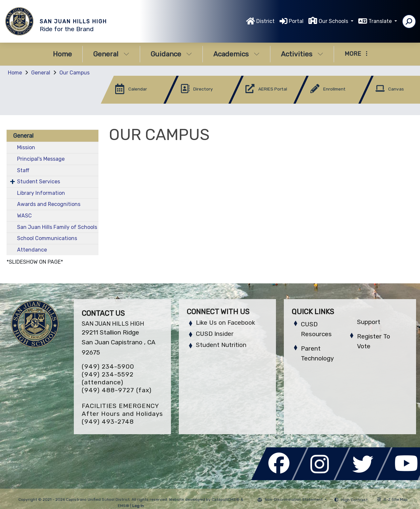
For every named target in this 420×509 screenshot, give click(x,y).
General (111, 54)
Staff (23, 170)
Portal (296, 21)
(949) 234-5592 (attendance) (108, 378)
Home (62, 54)
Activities (302, 54)
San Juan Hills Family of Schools (57, 227)
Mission (26, 147)
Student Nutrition (221, 345)
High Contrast (354, 500)
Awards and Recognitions (49, 204)
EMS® (124, 506)
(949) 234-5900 (108, 366)
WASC (24, 216)
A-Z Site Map (392, 499)
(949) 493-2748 (108, 422)
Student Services (39, 182)
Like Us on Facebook (225, 323)
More (356, 54)
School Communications (47, 238)
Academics (236, 54)
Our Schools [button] (334, 21)
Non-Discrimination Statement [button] (294, 499)
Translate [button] (381, 21)
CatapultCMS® (226, 499)
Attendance (32, 250)
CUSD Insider (215, 334)
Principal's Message (41, 159)
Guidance (171, 54)
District (265, 21)
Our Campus (74, 73)
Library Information (41, 193)
